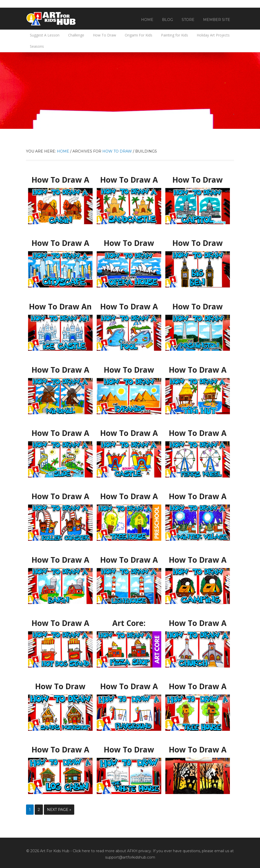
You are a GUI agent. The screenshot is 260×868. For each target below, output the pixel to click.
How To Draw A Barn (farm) (60, 558)
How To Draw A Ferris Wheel (198, 431)
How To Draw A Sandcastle (129, 178)
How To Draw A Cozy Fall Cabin (60, 178)
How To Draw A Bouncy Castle (129, 431)
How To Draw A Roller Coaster (60, 494)
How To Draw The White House (129, 747)
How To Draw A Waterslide (60, 431)
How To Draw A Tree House (197, 684)
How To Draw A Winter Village (198, 494)
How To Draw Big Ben (198, 241)
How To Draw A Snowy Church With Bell (197, 623)
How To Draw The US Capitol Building (197, 180)
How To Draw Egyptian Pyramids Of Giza (129, 370)
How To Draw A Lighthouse (129, 558)
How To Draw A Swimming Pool (129, 304)
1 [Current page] (30, 810)
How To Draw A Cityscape (60, 241)
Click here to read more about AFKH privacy (112, 851)
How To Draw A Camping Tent (197, 558)
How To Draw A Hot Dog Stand (60, 621)
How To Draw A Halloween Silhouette (197, 750)
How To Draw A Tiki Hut (198, 368)
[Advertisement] (130, 91)
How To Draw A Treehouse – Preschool (129, 496)
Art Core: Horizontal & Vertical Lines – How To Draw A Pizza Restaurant (129, 626)
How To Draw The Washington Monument (198, 307)
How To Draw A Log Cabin (60, 747)
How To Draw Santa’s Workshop (60, 687)
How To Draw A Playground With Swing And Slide (129, 687)
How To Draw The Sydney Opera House (129, 243)
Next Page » (59, 810)
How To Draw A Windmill (60, 368)
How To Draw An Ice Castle (60, 304)
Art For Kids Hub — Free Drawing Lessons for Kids (52, 19)
